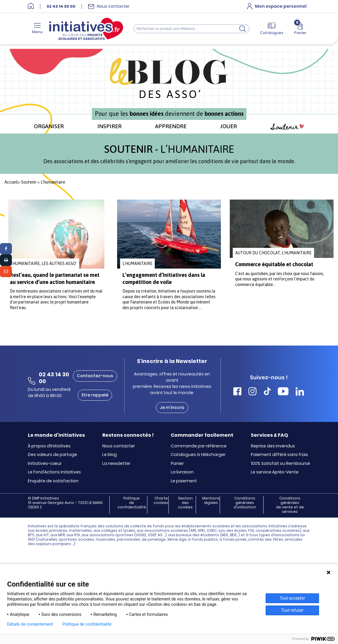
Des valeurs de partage (52, 455)
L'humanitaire (137, 264)
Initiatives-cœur (45, 464)
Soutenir (287, 127)
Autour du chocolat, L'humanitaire (273, 253)
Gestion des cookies (185, 503)
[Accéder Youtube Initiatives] (283, 392)
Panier (177, 464)
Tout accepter (292, 598)
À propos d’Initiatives (49, 446)
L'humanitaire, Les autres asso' (43, 264)
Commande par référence (199, 446)
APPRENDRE (171, 126)
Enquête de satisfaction (53, 481)
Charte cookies (161, 501)
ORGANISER (49, 126)
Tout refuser (292, 610)
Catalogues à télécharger (198, 455)
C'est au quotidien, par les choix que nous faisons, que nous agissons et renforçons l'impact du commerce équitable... (280, 279)
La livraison (182, 472)
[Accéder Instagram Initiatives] (252, 392)
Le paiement (184, 481)
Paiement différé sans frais (279, 455)
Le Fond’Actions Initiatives (54, 472)
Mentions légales (211, 501)
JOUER (228, 126)
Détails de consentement (30, 624)
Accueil (11, 182)
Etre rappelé (95, 395)
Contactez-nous (95, 376)
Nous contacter (119, 446)
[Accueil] (31, 6)
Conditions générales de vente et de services (290, 505)
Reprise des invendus (273, 446)
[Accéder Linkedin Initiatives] (300, 392)
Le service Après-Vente (275, 472)
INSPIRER (109, 126)
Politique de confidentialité (132, 503)
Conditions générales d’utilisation (245, 503)
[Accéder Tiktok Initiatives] (267, 392)
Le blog (110, 455)
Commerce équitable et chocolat (274, 264)
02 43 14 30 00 (61, 7)
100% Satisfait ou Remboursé (280, 464)
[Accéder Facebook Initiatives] (237, 392)
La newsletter (116, 464)
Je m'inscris (172, 407)
